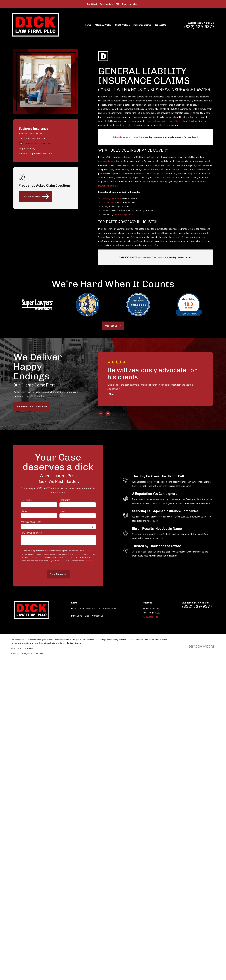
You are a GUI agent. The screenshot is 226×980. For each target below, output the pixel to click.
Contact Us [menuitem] (160, 25)
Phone (24, 511)
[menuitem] (46, 133)
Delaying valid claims (112, 198)
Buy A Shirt (92, 4)
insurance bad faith (108, 186)
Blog (124, 4)
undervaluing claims (123, 214)
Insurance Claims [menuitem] (142, 25)
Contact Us (98, 616)
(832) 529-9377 (200, 27)
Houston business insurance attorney (165, 121)
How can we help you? (31, 533)
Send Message (58, 574)
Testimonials (106, 4)
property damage (107, 161)
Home (74, 608)
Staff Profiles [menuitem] (122, 25)
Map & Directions (151, 617)
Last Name (65, 500)
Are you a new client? (31, 522)
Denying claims (109, 202)
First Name (26, 500)
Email (62, 511)
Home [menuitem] (88, 25)
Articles (133, 4)
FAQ (117, 4)
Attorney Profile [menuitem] (103, 25)
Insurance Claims (107, 608)
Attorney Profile (88, 608)
